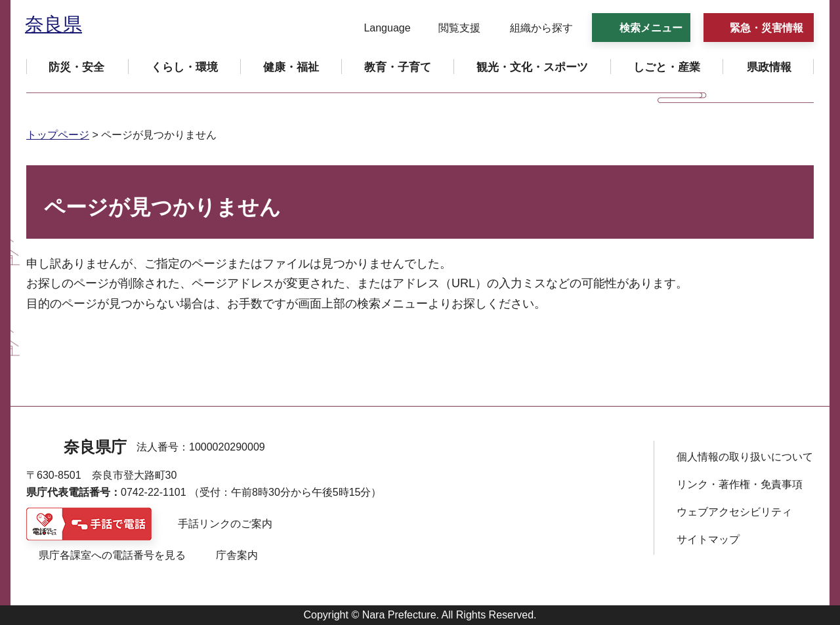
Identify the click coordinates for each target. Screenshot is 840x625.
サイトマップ (708, 539)
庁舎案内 (237, 555)
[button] (379, 28)
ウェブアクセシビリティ (734, 512)
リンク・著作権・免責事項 (740, 484)
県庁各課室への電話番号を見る (112, 555)
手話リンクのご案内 (225, 524)
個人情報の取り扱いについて (745, 457)
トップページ (58, 135)
